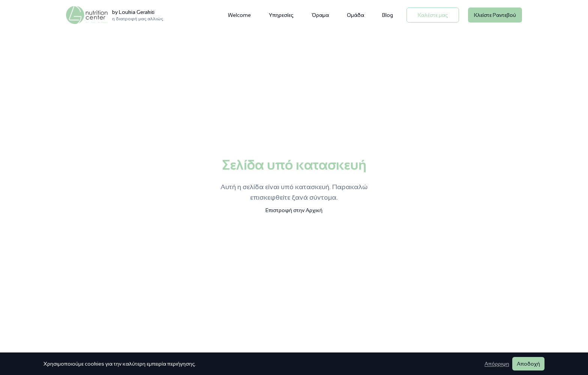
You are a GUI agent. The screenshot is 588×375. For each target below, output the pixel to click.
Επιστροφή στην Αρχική (294, 210)
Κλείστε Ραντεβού (495, 15)
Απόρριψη (497, 364)
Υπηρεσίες (281, 15)
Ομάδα (355, 15)
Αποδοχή (528, 364)
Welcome (239, 15)
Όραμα (320, 15)
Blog (388, 15)
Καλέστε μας (433, 15)
